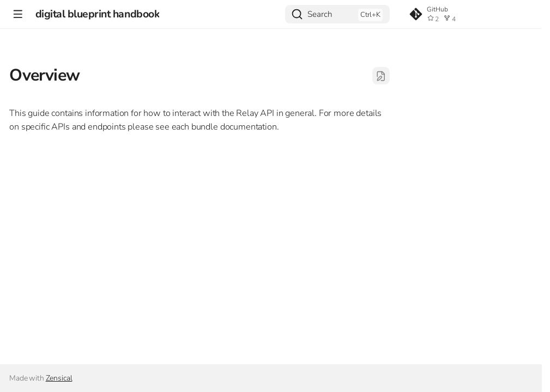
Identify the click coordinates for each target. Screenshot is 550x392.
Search (320, 14)
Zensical (59, 378)
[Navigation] (18, 14)
